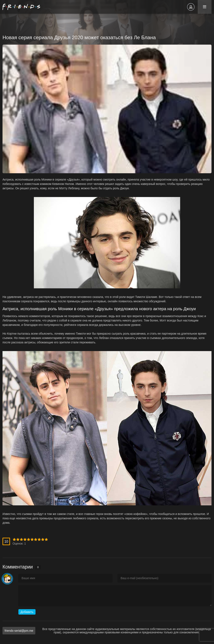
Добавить (27, 612)
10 (46, 539)
